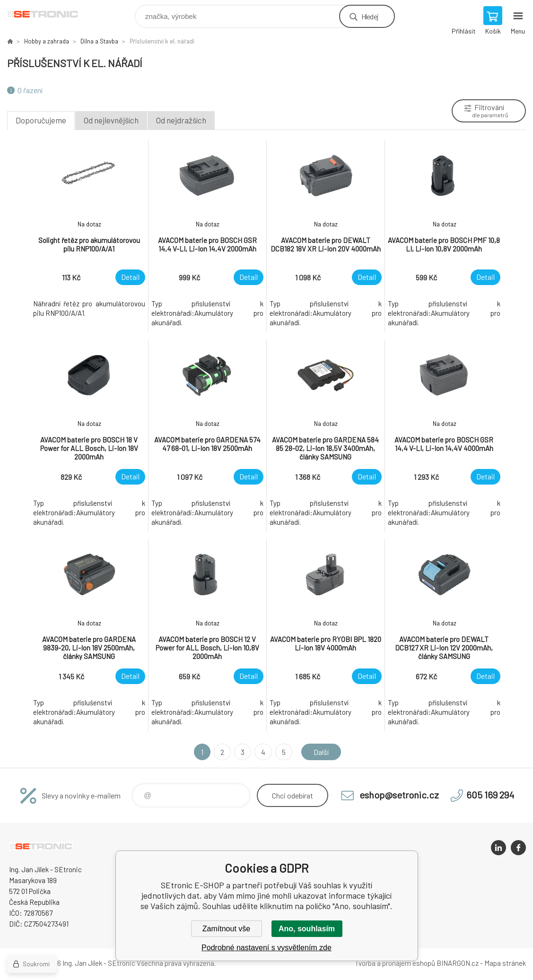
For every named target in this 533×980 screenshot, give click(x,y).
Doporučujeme (41, 120)
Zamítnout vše (226, 929)
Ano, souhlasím (307, 929)
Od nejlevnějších (111, 120)
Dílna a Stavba (99, 41)
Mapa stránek (505, 963)
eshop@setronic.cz (399, 795)
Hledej (370, 16)
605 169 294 (490, 795)
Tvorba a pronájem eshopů (395, 963)
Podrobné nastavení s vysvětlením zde (266, 948)
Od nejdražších (181, 120)
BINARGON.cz (458, 963)
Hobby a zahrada (47, 41)
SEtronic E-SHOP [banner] (49, 14)
